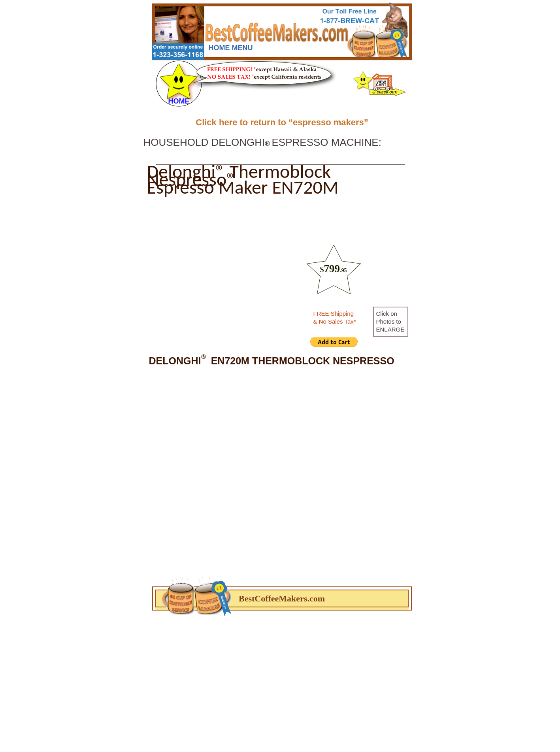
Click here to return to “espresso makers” (282, 122)
